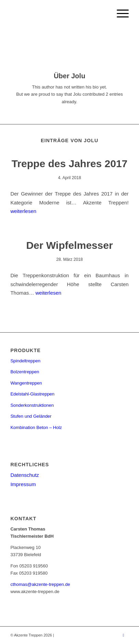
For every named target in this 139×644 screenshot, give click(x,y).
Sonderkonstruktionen (32, 405)
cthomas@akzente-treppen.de (40, 584)
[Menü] (119, 14)
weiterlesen (23, 211)
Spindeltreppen (25, 361)
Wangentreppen (26, 383)
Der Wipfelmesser (69, 245)
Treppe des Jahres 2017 (70, 164)
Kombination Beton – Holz (36, 427)
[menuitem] (119, 14)
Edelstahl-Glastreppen (32, 394)
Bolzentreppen (25, 372)
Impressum (23, 484)
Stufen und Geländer (31, 416)
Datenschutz (24, 475)
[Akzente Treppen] (58, 14)
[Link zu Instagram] (124, 635)
